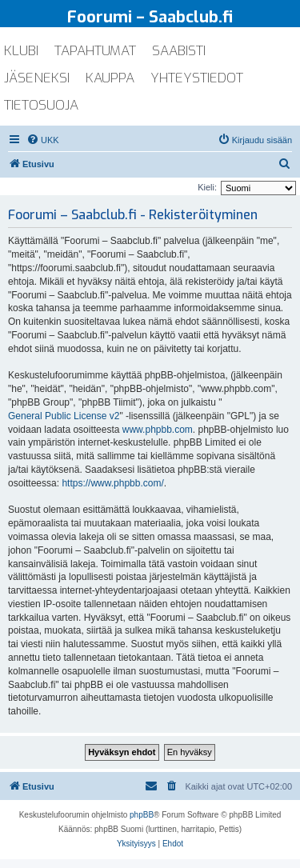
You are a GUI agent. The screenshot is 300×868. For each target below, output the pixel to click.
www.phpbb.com (158, 430)
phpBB (142, 815)
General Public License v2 (64, 416)
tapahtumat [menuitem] (95, 51)
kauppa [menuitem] (110, 78)
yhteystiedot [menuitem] (197, 78)
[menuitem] (43, 140)
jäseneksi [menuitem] (37, 78)
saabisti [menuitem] (179, 51)
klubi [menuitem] (21, 51)
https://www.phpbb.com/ (112, 483)
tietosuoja (41, 105)
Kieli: (207, 187)
